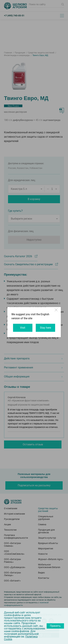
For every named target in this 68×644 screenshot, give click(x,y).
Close (56, 311)
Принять (55, 626)
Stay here (45, 328)
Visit (23, 328)
